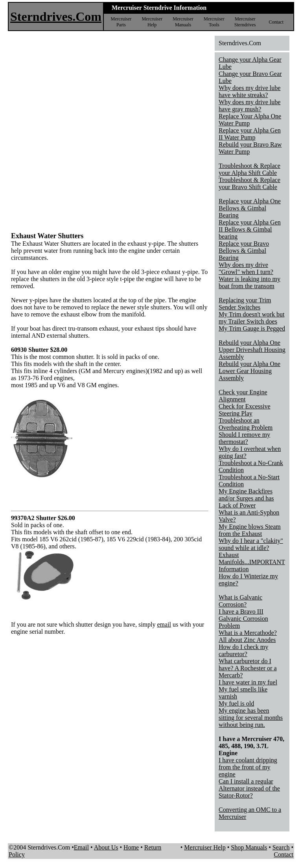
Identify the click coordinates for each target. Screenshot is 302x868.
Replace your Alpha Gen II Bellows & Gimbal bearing (250, 229)
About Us (106, 847)
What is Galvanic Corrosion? (240, 601)
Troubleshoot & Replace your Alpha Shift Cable (250, 169)
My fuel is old (236, 703)
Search (281, 847)
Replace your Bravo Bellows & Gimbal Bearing (244, 251)
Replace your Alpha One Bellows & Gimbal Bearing (250, 208)
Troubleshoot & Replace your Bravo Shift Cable (250, 183)
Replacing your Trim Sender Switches (245, 304)
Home (131, 847)
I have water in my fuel (248, 682)
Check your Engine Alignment (243, 396)
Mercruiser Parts (121, 22)
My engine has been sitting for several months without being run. (251, 718)
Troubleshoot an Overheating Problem (246, 424)
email (164, 624)
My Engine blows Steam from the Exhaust (250, 530)
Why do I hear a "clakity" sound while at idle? (251, 544)
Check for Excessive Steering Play (245, 410)
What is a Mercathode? (248, 633)
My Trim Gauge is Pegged (252, 328)
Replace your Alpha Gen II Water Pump (250, 134)
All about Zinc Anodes (247, 640)
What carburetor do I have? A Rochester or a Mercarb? (248, 668)
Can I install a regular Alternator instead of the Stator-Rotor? (249, 788)
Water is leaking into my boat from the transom (250, 282)
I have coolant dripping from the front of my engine (248, 767)
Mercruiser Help (152, 22)
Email (81, 847)
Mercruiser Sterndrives (245, 22)
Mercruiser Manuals (183, 22)
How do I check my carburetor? (243, 650)
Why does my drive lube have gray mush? (250, 106)
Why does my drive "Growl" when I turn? (246, 268)
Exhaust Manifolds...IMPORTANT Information (252, 562)
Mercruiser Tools (214, 22)
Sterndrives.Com (56, 17)
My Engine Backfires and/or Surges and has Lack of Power (246, 498)
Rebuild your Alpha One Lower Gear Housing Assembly (250, 371)
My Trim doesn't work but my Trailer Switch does (251, 318)
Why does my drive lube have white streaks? (250, 91)
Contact (276, 22)
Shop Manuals (249, 847)
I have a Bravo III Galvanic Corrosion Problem (243, 619)
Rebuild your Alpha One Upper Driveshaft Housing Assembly (252, 350)
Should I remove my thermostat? (244, 438)
